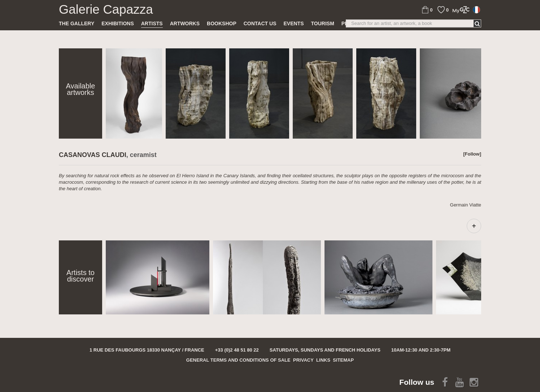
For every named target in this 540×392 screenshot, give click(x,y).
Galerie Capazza (106, 9)
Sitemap (343, 360)
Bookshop (222, 23)
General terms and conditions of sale (238, 360)
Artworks (185, 23)
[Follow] (472, 154)
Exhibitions (117, 23)
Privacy (303, 360)
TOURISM (323, 23)
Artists (152, 23)
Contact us (260, 23)
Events (293, 23)
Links (323, 360)
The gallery (77, 23)
